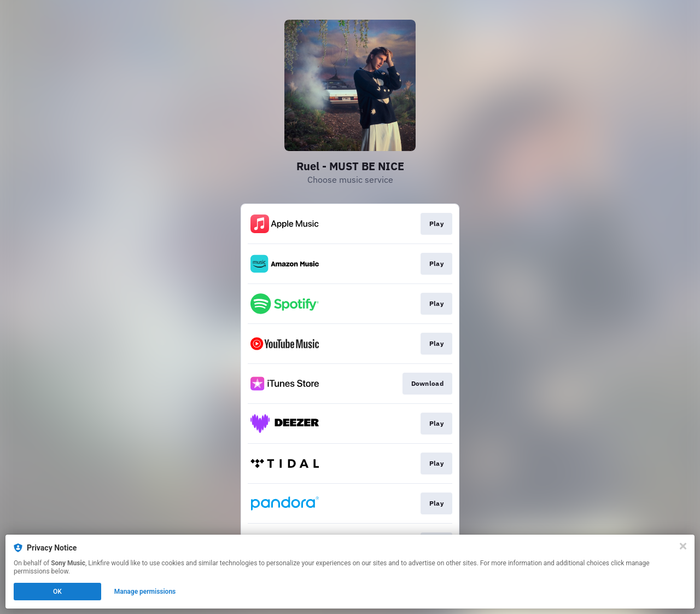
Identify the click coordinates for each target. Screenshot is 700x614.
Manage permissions (145, 592)
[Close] (683, 546)
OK (57, 592)
